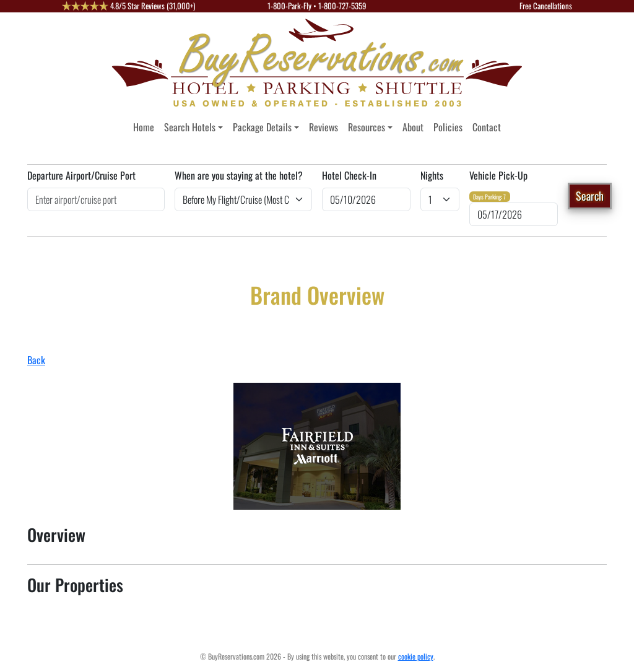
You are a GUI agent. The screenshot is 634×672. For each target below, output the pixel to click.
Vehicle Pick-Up (498, 175)
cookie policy (416, 656)
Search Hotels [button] (190, 127)
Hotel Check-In (349, 175)
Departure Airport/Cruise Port (81, 175)
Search (590, 196)
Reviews (324, 127)
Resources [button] (367, 127)
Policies (448, 127)
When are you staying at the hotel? (239, 175)
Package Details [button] (262, 127)
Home (144, 127)
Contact (487, 127)
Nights (432, 175)
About (413, 127)
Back (36, 360)
